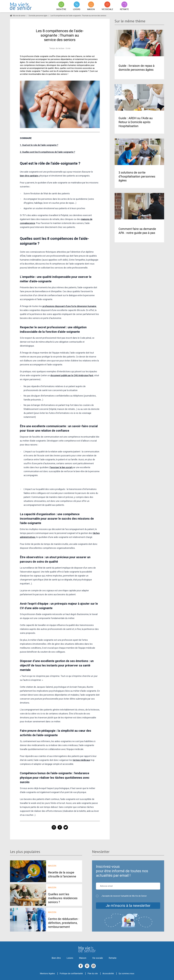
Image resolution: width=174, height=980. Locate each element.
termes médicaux (81, 760)
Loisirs (70, 958)
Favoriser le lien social (61, 467)
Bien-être (56, 958)
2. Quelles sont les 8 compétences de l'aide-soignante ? (47, 152)
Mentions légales (47, 974)
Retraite (113, 958)
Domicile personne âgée (38, 16)
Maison (83, 958)
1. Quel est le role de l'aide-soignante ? (39, 145)
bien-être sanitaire (29, 176)
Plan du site (93, 974)
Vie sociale (98, 958)
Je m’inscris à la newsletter (128, 906)
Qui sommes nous (126, 974)
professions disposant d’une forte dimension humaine (69, 306)
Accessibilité (108, 974)
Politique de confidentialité (71, 974)
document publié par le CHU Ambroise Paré (72, 375)
